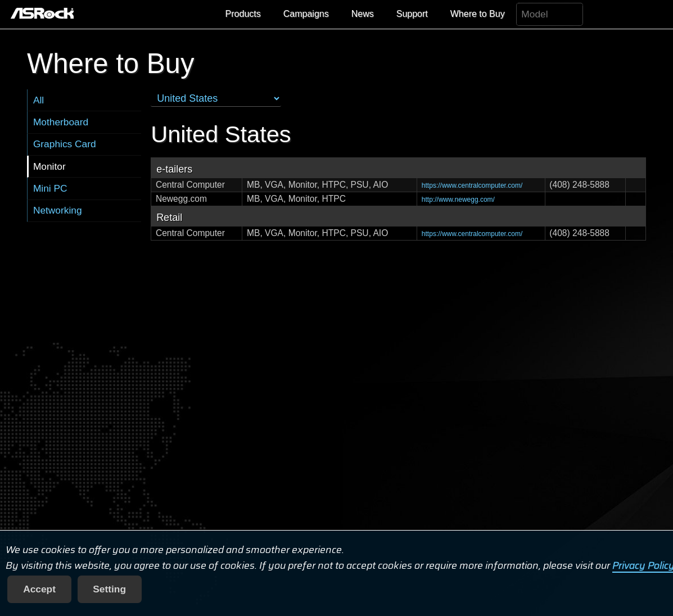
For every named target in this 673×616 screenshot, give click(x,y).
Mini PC (50, 188)
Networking (58, 210)
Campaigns (306, 14)
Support (412, 14)
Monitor (49, 166)
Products (243, 14)
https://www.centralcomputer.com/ (472, 185)
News (363, 14)
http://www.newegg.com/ (458, 200)
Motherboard (61, 122)
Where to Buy (478, 14)
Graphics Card (65, 144)
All (39, 100)
